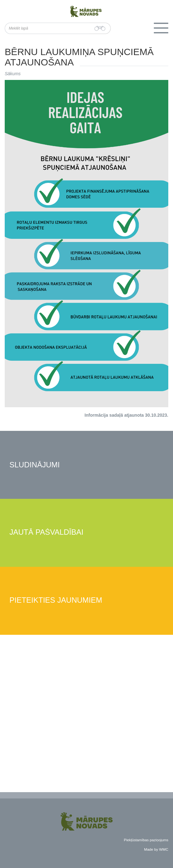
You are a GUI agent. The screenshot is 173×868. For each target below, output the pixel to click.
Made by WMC (156, 849)
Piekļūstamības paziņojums (146, 840)
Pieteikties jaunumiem (56, 600)
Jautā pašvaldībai (46, 532)
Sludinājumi (35, 465)
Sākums (13, 74)
